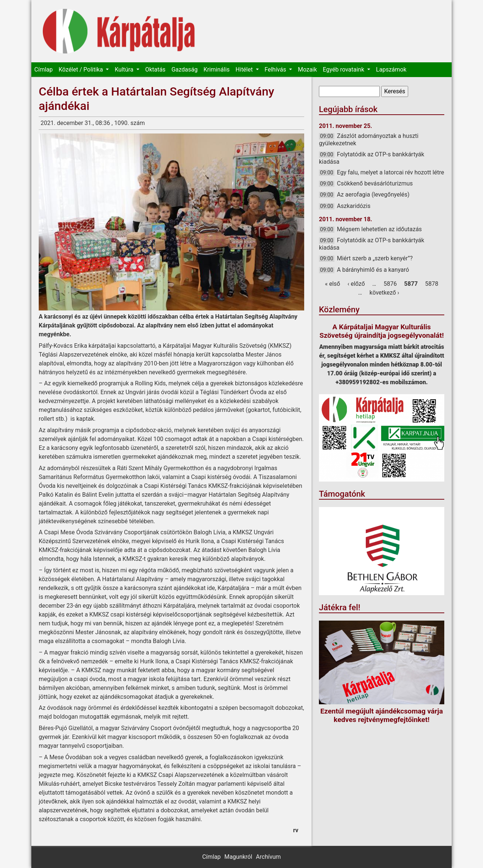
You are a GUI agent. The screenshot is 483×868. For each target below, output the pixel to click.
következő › (384, 293)
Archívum (268, 857)
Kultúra (125, 70)
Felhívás (276, 70)
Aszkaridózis (354, 206)
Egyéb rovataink (344, 70)
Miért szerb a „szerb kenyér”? (375, 258)
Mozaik (307, 70)
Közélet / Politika (81, 70)
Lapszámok (391, 70)
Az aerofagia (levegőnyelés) (373, 195)
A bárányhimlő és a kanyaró (373, 270)
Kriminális (217, 70)
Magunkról (238, 857)
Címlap (44, 70)
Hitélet (245, 70)
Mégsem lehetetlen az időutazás (379, 229)
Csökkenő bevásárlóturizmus (375, 183)
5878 (432, 284)
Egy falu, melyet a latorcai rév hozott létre (391, 172)
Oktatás (155, 70)
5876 (390, 284)
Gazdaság (185, 70)
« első (332, 284)
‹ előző (356, 284)
